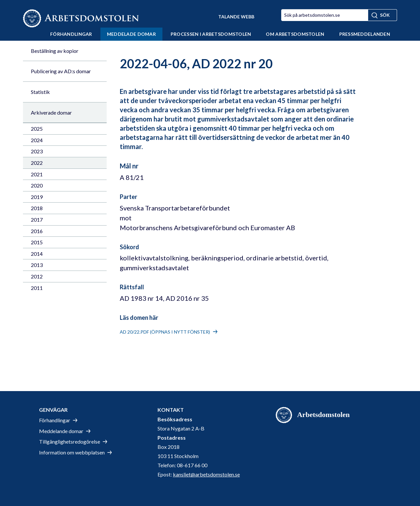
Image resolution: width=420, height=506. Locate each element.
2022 (37, 163)
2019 (37, 197)
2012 (37, 276)
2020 (37, 185)
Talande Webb (236, 17)
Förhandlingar (71, 34)
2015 (37, 242)
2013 (37, 265)
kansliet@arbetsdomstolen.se (206, 474)
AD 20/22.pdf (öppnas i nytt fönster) (165, 332)
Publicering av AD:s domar (61, 71)
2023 (37, 151)
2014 (37, 254)
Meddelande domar (61, 431)
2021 (37, 174)
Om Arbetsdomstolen (295, 34)
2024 (37, 140)
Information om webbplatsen (72, 452)
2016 (37, 231)
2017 (37, 220)
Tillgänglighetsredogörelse (70, 441)
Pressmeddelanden (365, 34)
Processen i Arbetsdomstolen (211, 34)
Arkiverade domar (51, 112)
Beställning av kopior (55, 51)
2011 (37, 288)
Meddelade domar (131, 34)
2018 (37, 208)
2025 (37, 129)
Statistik (40, 92)
